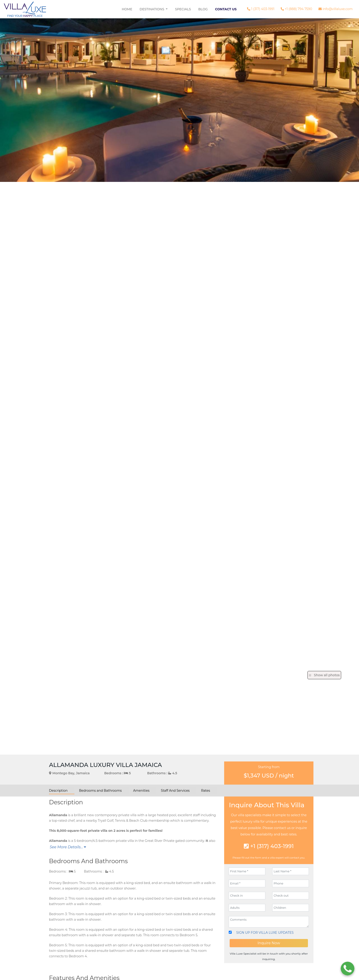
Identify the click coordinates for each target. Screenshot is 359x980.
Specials (183, 9)
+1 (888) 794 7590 (296, 9)
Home (127, 9)
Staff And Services (175, 791)
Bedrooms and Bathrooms (100, 791)
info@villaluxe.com (336, 9)
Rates (205, 791)
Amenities (141, 791)
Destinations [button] (152, 9)
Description (58, 791)
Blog (203, 9)
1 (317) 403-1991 (261, 9)
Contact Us (226, 9)
